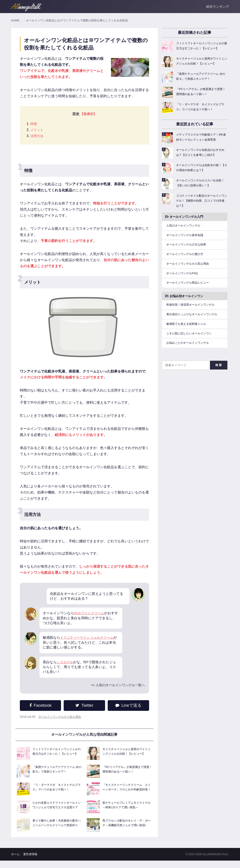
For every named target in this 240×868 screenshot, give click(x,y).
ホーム (15, 862)
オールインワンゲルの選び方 (188, 260)
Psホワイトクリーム (90, 613)
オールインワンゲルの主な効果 (189, 250)
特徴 (34, 124)
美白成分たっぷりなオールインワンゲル (196, 322)
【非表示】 (88, 114)
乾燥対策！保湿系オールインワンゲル (194, 312)
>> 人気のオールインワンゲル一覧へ (115, 685)
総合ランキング (218, 6)
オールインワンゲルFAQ (185, 279)
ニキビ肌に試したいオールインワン (192, 341)
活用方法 (37, 136)
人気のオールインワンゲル (186, 230)
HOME (15, 20)
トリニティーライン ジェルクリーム (89, 638)
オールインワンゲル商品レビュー (191, 289)
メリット (37, 130)
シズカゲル (65, 662)
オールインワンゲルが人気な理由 (61, 717)
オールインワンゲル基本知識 (188, 240)
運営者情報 (30, 862)
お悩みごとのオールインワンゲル (191, 351)
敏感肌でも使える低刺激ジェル (189, 332)
